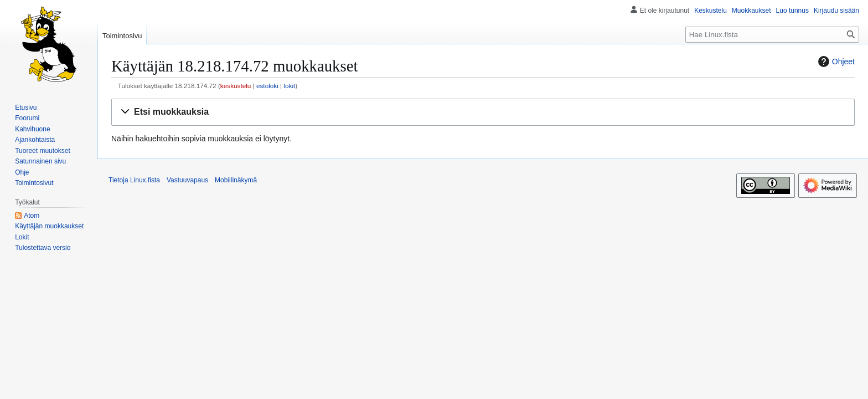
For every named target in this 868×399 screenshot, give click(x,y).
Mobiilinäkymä (236, 180)
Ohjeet (835, 62)
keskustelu (236, 86)
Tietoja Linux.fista (134, 180)
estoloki (267, 86)
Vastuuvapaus (187, 180)
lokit (289, 86)
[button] (483, 112)
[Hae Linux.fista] (772, 35)
